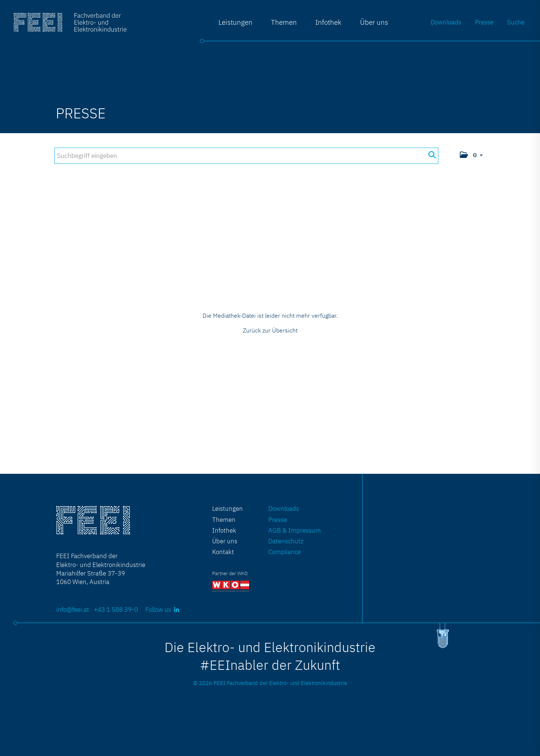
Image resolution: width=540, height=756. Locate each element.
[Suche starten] (432, 155)
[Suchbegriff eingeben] (246, 156)
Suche (516, 22)
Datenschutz (286, 541)
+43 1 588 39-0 (116, 609)
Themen (284, 22)
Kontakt (223, 552)
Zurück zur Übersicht (270, 330)
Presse (484, 22)
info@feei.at (73, 609)
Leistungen (235, 22)
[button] (471, 156)
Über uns (374, 22)
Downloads (446, 22)
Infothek (328, 22)
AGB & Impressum (295, 530)
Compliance (285, 552)
